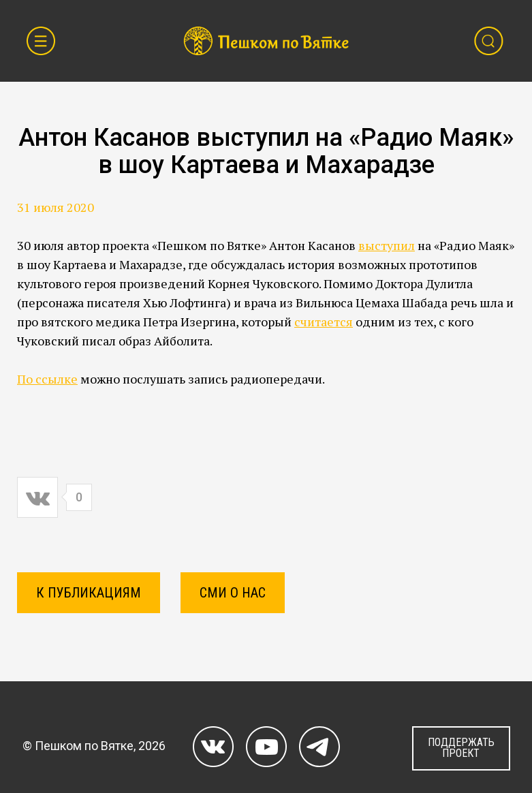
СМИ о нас (233, 593)
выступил (387, 245)
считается (324, 322)
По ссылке (47, 379)
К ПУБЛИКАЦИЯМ (89, 593)
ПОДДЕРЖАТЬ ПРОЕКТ (461, 748)
